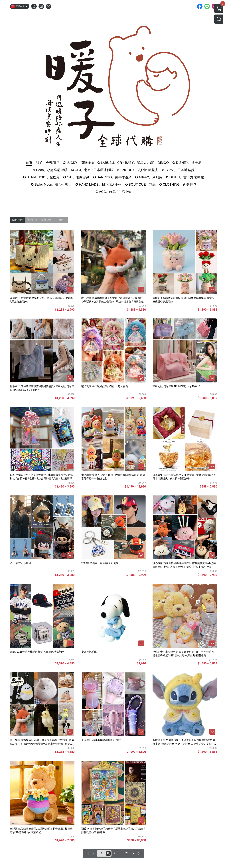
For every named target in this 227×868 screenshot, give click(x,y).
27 (127, 853)
